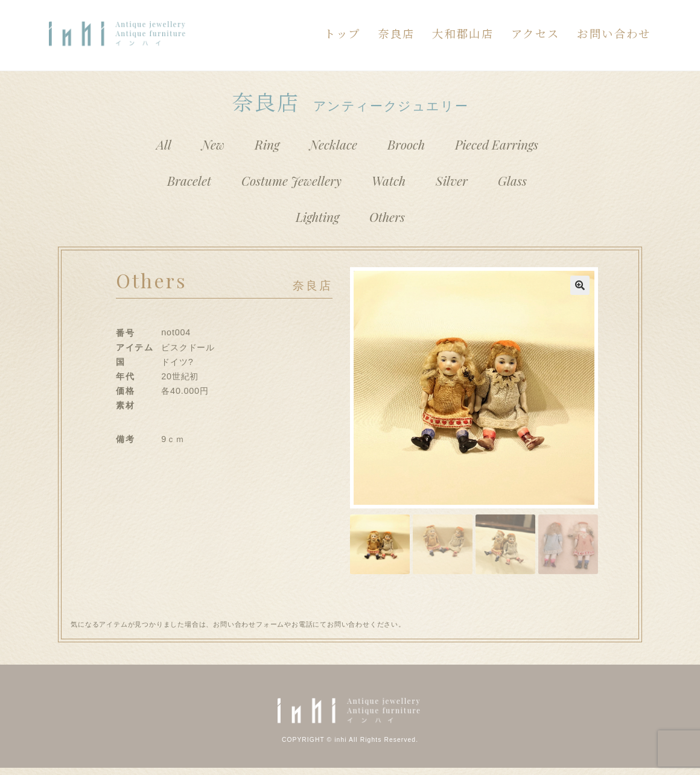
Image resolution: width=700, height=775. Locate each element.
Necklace (333, 144)
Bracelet (189, 180)
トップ (342, 33)
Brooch (406, 144)
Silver (452, 180)
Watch (389, 180)
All (164, 144)
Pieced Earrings (497, 144)
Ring (267, 144)
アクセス (536, 33)
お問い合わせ (614, 33)
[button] (580, 285)
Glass (512, 180)
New (213, 144)
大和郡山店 (463, 33)
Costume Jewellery (291, 180)
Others (387, 217)
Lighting (317, 217)
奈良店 (396, 33)
